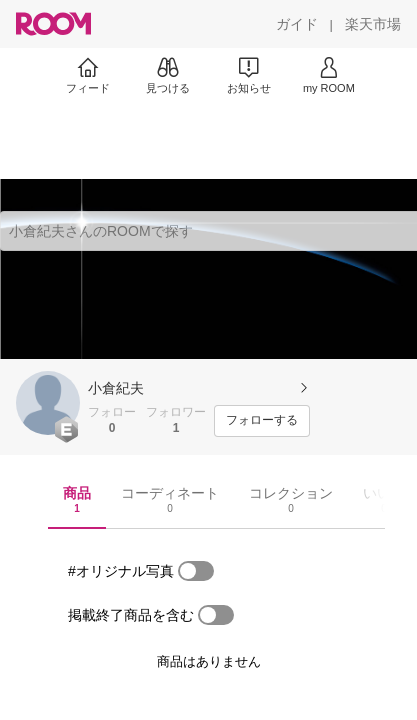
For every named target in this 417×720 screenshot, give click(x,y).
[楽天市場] (373, 24)
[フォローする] (262, 421)
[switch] (196, 571)
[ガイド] (297, 24)
